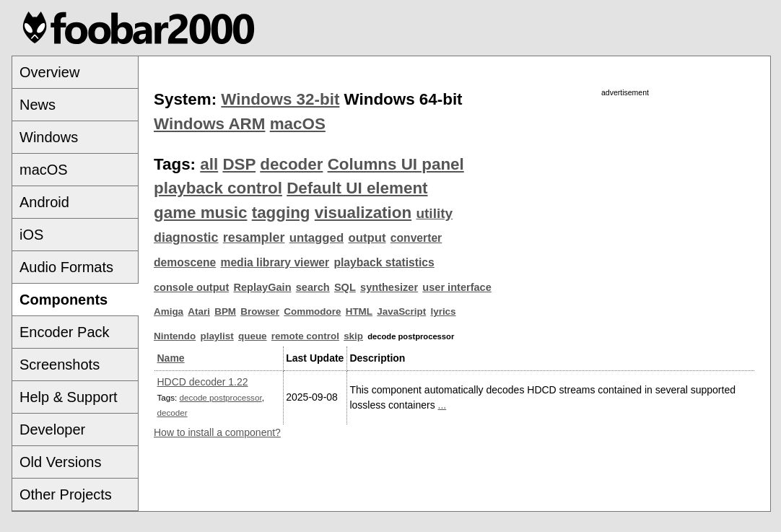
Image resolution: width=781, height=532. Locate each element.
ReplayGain (262, 287)
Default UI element (357, 188)
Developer (52, 429)
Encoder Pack (65, 332)
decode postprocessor (221, 397)
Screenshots (60, 365)
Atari (199, 311)
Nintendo (175, 336)
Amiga (169, 311)
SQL (345, 287)
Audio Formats (66, 267)
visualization (363, 213)
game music (200, 213)
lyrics (443, 311)
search (313, 287)
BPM (225, 311)
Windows (49, 137)
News (38, 105)
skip (353, 336)
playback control (218, 188)
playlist (217, 336)
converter (416, 238)
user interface (457, 287)
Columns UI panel (396, 164)
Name (171, 358)
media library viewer (275, 262)
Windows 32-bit (280, 99)
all (209, 164)
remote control (305, 336)
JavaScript (401, 311)
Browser (260, 311)
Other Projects (66, 494)
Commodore (312, 311)
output (367, 238)
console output (191, 287)
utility (434, 213)
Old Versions (60, 462)
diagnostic (186, 237)
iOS (31, 235)
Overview (49, 72)
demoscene (185, 262)
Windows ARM (209, 124)
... (442, 405)
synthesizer (389, 287)
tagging (281, 213)
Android (44, 202)
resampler (254, 237)
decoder (291, 164)
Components (64, 300)
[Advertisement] (625, 200)
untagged (317, 238)
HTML (359, 311)
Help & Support (69, 397)
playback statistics (384, 262)
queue (253, 336)
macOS (44, 170)
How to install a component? (217, 432)
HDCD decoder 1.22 (203, 382)
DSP (239, 164)
